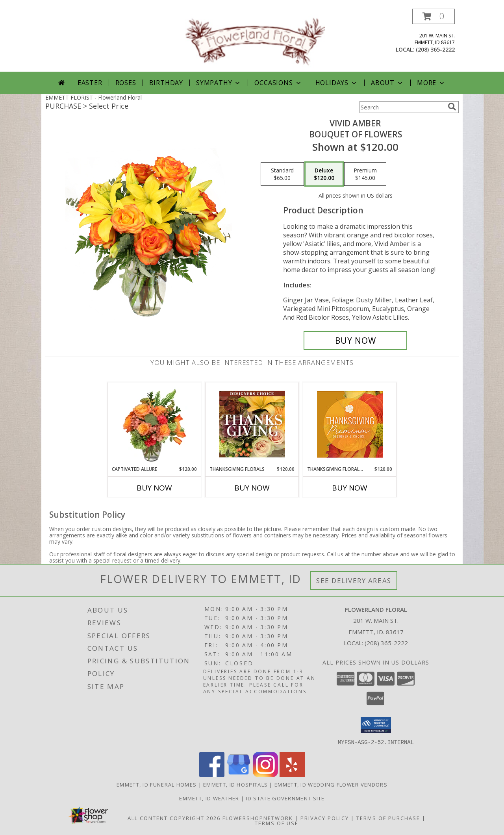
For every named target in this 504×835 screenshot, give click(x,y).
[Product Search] (402, 107)
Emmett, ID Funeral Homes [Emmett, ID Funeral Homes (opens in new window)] (157, 784)
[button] (434, 16)
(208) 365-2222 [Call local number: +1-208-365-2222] (435, 49)
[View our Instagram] (265, 775)
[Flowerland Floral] (255, 40)
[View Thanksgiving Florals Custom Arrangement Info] (252, 424)
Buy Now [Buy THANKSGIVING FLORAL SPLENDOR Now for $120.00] (350, 488)
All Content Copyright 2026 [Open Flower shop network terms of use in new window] (174, 818)
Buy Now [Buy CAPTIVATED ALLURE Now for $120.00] (154, 488)
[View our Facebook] (212, 775)
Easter (90, 83)
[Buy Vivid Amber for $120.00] (355, 341)
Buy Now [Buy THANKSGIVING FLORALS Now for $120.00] (252, 488)
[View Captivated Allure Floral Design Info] (155, 424)
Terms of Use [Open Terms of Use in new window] (277, 823)
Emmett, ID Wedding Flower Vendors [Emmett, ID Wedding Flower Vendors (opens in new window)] (331, 784)
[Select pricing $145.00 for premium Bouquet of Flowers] (365, 174)
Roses (126, 83)
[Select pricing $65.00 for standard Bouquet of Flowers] (282, 174)
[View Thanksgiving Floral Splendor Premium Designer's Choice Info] (350, 424)
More (431, 83)
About (387, 83)
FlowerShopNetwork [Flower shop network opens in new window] (258, 818)
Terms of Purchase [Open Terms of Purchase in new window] (388, 818)
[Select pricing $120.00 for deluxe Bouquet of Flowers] (324, 174)
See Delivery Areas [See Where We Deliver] (354, 580)
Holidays (337, 83)
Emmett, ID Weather (209, 798)
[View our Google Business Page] (239, 775)
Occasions (278, 83)
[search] (452, 107)
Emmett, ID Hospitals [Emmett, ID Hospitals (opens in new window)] (235, 784)
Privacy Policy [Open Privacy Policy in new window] (325, 818)
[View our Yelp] (292, 775)
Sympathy (219, 83)
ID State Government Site (285, 798)
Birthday (166, 83)
